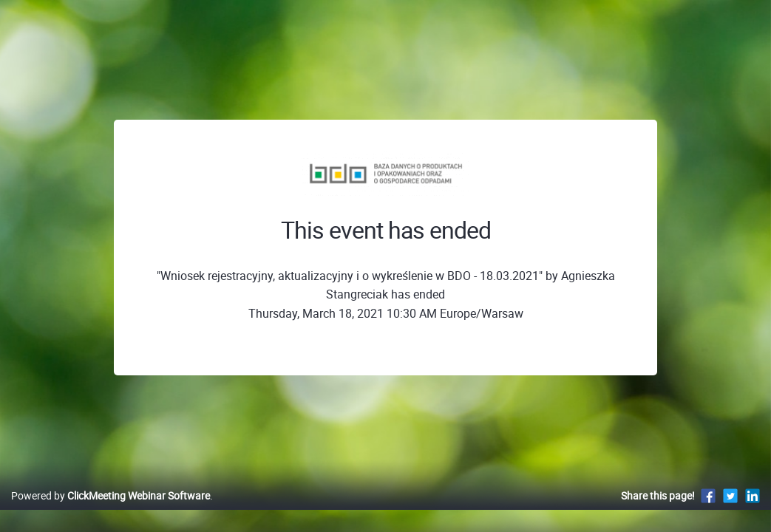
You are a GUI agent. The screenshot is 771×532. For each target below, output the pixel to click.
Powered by (111, 511)
